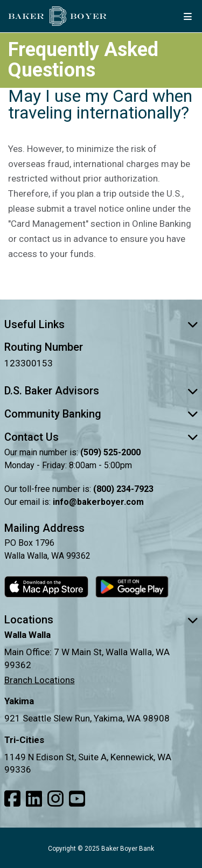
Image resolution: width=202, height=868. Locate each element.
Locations (101, 620)
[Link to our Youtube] (77, 799)
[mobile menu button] (187, 16)
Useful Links (101, 324)
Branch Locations (40, 680)
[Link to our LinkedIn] (34, 799)
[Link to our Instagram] (55, 799)
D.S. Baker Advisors (101, 391)
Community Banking (101, 414)
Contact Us (101, 437)
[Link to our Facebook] (12, 799)
